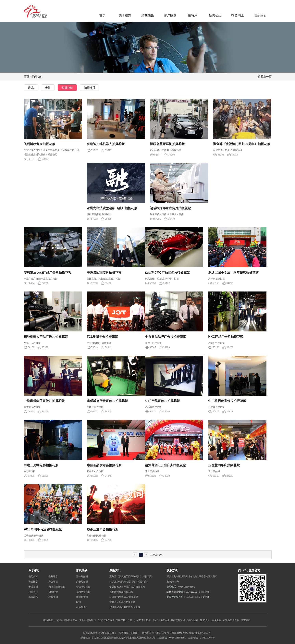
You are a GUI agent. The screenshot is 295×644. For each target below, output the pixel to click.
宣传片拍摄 (82, 576)
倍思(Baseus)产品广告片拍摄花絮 (48, 272)
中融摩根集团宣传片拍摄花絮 (44, 401)
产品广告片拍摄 (142, 620)
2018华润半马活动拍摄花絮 (43, 529)
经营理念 (53, 576)
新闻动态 (215, 15)
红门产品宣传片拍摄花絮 (162, 401)
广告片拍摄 (82, 582)
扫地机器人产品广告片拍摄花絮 (46, 337)
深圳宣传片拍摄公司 (67, 620)
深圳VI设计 (193, 620)
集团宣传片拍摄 (161, 620)
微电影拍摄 (82, 597)
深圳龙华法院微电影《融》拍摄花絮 (112, 208)
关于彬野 (125, 15)
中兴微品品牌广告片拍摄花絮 (166, 337)
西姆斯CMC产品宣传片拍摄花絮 (167, 272)
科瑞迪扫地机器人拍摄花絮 (106, 144)
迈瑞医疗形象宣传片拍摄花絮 (170, 208)
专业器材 (33, 587)
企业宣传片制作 (88, 620)
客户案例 (170, 15)
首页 (103, 15)
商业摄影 (216, 620)
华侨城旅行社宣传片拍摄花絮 (107, 401)
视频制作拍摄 (83, 592)
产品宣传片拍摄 (106, 620)
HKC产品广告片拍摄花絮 (226, 337)
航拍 (79, 602)
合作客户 (33, 592)
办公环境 (53, 582)
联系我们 (260, 15)
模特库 (193, 15)
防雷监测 (246, 620)
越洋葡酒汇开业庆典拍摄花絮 (166, 465)
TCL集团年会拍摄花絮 (102, 337)
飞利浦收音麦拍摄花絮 (39, 144)
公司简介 (33, 576)
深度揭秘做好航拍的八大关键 (125, 607)
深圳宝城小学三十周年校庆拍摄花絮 (233, 272)
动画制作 (81, 607)
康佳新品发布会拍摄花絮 (104, 465)
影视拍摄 (148, 15)
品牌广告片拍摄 (124, 620)
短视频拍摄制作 (231, 620)
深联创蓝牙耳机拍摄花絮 (167, 144)
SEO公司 (205, 620)
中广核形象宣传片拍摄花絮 (227, 401)
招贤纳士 (238, 15)
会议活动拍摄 (83, 587)
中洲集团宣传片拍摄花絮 (104, 272)
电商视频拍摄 (178, 620)
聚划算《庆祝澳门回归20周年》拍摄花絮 (242, 144)
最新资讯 (115, 570)
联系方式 (172, 570)
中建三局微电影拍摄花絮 (41, 465)
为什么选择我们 (57, 587)
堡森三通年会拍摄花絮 (103, 529)
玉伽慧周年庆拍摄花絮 (224, 465)
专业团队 (33, 582)
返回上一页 (265, 77)
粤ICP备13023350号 (200, 633)
